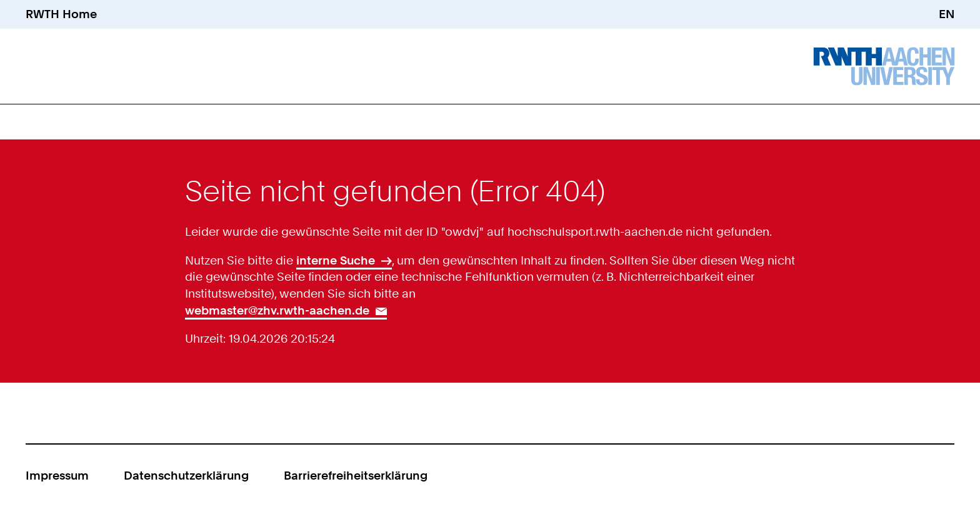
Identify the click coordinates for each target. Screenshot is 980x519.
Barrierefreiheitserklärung (356, 476)
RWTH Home (61, 14)
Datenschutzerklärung (186, 476)
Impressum (57, 476)
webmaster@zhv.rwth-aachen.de (277, 310)
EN (947, 14)
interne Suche (336, 260)
